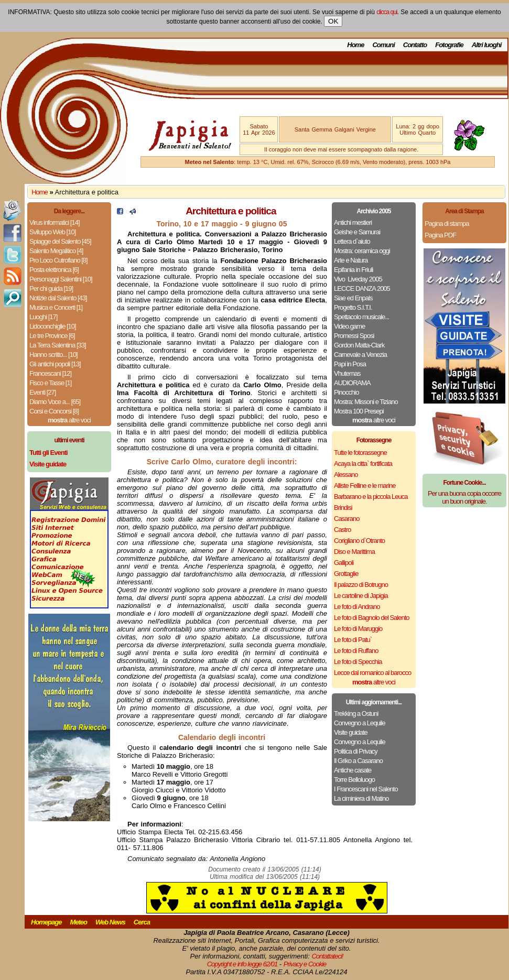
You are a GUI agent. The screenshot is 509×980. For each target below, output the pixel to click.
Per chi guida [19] (51, 288)
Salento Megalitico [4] (56, 251)
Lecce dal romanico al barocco (372, 673)
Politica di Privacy (356, 751)
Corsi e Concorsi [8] (54, 411)
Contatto (415, 45)
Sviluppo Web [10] (52, 232)
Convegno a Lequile (360, 723)
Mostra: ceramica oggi (362, 251)
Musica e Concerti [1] (56, 307)
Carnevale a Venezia (360, 355)
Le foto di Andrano (357, 607)
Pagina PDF (440, 235)
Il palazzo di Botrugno (361, 585)
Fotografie (449, 45)
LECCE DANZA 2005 (362, 288)
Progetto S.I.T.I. (353, 307)
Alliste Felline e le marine (365, 486)
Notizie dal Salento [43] (58, 298)
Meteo (78, 922)
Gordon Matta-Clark (359, 345)
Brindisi (343, 508)
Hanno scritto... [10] (53, 355)
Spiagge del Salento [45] (60, 241)
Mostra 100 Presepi (359, 411)
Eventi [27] (42, 392)
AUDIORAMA (352, 383)
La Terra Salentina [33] (58, 345)
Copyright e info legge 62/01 (242, 964)
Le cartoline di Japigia (361, 596)
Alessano (346, 475)
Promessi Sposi (354, 336)
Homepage (46, 922)
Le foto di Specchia (358, 662)
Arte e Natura (351, 260)
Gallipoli (344, 563)
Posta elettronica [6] (54, 270)
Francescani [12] (50, 373)
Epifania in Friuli (354, 270)
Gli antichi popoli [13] (55, 364)
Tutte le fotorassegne (360, 453)
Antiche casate (353, 770)
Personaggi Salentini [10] (61, 279)
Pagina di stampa (447, 224)
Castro (342, 530)
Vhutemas (347, 373)
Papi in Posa (350, 364)
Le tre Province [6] (52, 336)
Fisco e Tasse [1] (50, 383)
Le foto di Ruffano (356, 651)
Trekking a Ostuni (356, 714)
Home (355, 45)
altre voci (69, 420)
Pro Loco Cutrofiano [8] (58, 260)
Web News (110, 922)
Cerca (142, 922)
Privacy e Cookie (305, 964)
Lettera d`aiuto (352, 241)
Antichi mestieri (353, 222)
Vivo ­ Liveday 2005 (358, 279)
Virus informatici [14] (55, 222)
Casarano (346, 519)
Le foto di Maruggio (358, 629)
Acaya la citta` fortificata (363, 464)
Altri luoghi (487, 45)
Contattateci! (327, 956)
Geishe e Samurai (357, 232)
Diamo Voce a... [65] (55, 402)
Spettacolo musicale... (361, 317)
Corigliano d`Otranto (359, 541)
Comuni (383, 45)
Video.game (349, 326)
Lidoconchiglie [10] (53, 326)
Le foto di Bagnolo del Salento (371, 618)
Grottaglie (346, 574)
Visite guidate (351, 732)
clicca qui (387, 12)
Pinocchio (346, 392)
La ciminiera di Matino (361, 798)
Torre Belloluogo (354, 780)
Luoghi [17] (43, 317)
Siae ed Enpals (353, 298)
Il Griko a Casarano (358, 761)
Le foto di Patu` (353, 640)
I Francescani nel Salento (366, 789)
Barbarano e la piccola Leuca (371, 497)
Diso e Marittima (354, 552)
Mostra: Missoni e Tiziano (366, 402)
